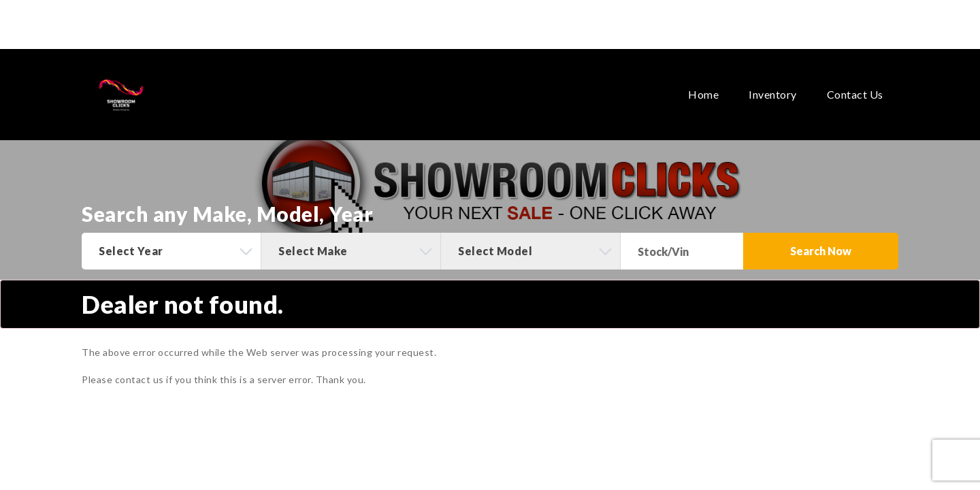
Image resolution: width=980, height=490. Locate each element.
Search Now (821, 251)
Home (703, 72)
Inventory (773, 72)
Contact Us (855, 72)
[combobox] (171, 251)
